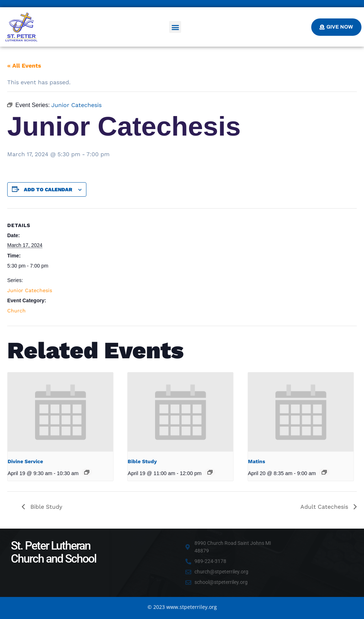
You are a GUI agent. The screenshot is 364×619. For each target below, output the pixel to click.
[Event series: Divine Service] (87, 472)
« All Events (24, 66)
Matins (256, 461)
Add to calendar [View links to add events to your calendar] (48, 189)
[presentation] (60, 412)
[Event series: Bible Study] (210, 472)
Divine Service (25, 461)
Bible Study (142, 461)
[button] (175, 27)
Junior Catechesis (30, 290)
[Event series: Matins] (324, 472)
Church (16, 311)
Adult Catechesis (325, 507)
